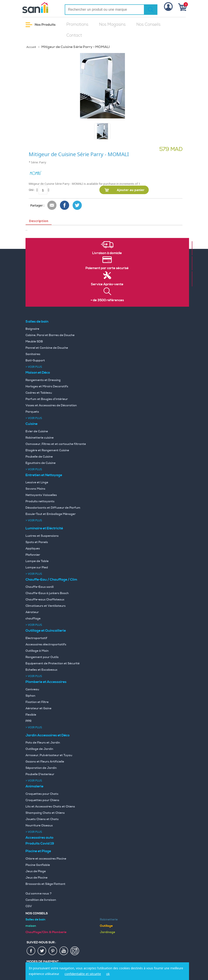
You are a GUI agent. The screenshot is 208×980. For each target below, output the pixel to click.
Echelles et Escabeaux (41, 670)
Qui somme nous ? (39, 894)
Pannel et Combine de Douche (47, 348)
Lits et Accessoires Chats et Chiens (50, 807)
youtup (64, 951)
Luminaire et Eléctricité (44, 528)
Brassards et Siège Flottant (45, 884)
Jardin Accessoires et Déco (48, 735)
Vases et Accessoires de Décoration (51, 405)
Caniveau (32, 689)
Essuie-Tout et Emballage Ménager (51, 514)
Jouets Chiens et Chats (42, 819)
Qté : (32, 190)
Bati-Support (35, 361)
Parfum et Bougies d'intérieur (47, 399)
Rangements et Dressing (43, 380)
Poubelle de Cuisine (39, 457)
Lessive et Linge (37, 482)
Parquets (32, 412)
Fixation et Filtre (37, 702)
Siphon (30, 696)
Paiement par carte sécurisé (107, 268)
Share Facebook (65, 205)
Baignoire (32, 329)
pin (53, 951)
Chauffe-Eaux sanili (40, 587)
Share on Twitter (77, 205)
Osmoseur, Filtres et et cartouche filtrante (56, 444)
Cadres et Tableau (39, 393)
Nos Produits (41, 25)
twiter (42, 951)
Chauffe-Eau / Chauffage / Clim (51, 580)
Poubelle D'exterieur (40, 774)
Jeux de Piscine (37, 878)
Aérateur (32, 612)
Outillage (106, 926)
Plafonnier (33, 555)
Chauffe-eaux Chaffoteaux (45, 600)
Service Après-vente (107, 284)
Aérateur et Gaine (38, 708)
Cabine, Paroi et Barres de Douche (50, 335)
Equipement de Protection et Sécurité (53, 664)
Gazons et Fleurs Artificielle (45, 762)
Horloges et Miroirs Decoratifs (47, 387)
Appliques (33, 549)
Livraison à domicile (107, 253)
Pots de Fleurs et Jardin (43, 743)
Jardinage (107, 932)
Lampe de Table (37, 561)
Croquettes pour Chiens (42, 800)
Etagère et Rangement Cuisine (47, 450)
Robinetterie (109, 920)
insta (75, 951)
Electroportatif (36, 638)
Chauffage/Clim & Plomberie (46, 932)
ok (108, 974)
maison (31, 926)
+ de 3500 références (107, 300)
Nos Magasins (112, 25)
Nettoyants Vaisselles (41, 495)
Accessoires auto (39, 838)
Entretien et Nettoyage (44, 475)
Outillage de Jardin (39, 749)
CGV (29, 906)
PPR (28, 721)
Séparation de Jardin (41, 768)
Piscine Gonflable (38, 865)
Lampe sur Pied (37, 568)
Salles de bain (37, 322)
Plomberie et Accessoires (46, 682)
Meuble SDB (34, 342)
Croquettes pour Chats (42, 794)
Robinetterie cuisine (40, 438)
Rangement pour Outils (42, 657)
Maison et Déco (38, 373)
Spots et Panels (37, 542)
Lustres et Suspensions (42, 536)
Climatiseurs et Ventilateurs (46, 606)
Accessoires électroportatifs (46, 645)
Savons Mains (35, 489)
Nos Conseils (148, 25)
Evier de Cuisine (37, 431)
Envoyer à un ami (52, 205)
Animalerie (34, 786)
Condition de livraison (41, 900)
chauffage (33, 619)
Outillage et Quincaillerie (46, 631)
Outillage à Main (37, 651)
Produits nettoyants (40, 501)
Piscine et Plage (38, 851)
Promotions (77, 25)
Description (39, 221)
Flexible (31, 715)
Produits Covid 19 (40, 843)
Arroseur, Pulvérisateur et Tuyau (49, 755)
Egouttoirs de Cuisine (41, 463)
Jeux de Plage (36, 871)
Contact (74, 35)
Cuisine (32, 424)
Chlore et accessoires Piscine (46, 859)
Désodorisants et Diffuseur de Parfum (53, 508)
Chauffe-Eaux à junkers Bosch (47, 593)
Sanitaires (33, 354)
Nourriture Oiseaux (39, 826)
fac (31, 951)
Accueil (31, 47)
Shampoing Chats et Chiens (45, 813)
